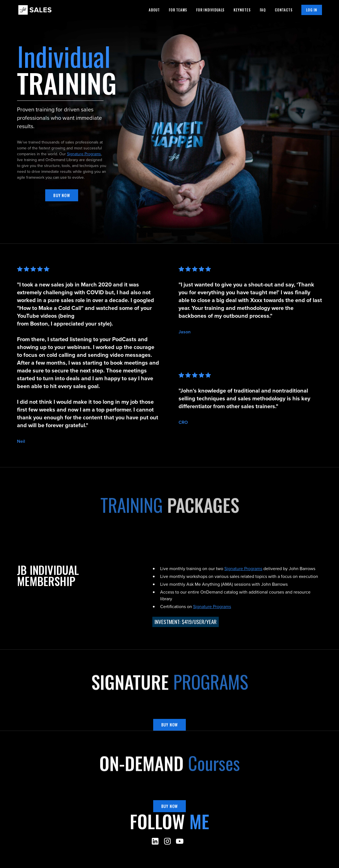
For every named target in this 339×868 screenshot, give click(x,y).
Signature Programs (84, 154)
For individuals (210, 10)
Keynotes (242, 10)
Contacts (284, 10)
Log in (312, 10)
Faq (263, 10)
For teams (178, 10)
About (154, 10)
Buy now (62, 195)
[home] (35, 10)
